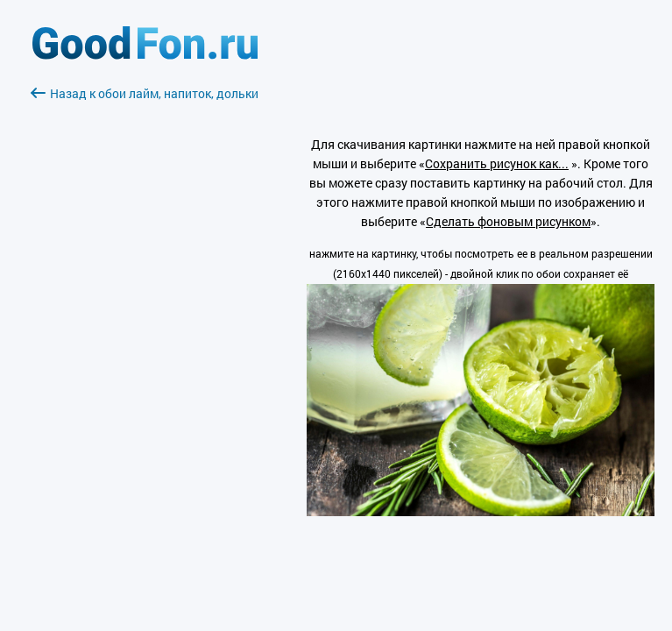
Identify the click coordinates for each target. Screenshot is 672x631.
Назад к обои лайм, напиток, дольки (145, 93)
